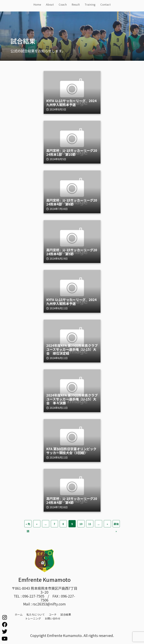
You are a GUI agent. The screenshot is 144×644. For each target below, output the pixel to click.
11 (90, 524)
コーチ (53, 614)
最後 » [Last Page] (116, 525)
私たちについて (36, 614)
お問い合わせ (53, 618)
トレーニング (33, 618)
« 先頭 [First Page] (28, 525)
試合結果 (66, 614)
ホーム (19, 614)
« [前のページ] (37, 524)
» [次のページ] (107, 524)
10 (81, 524)
